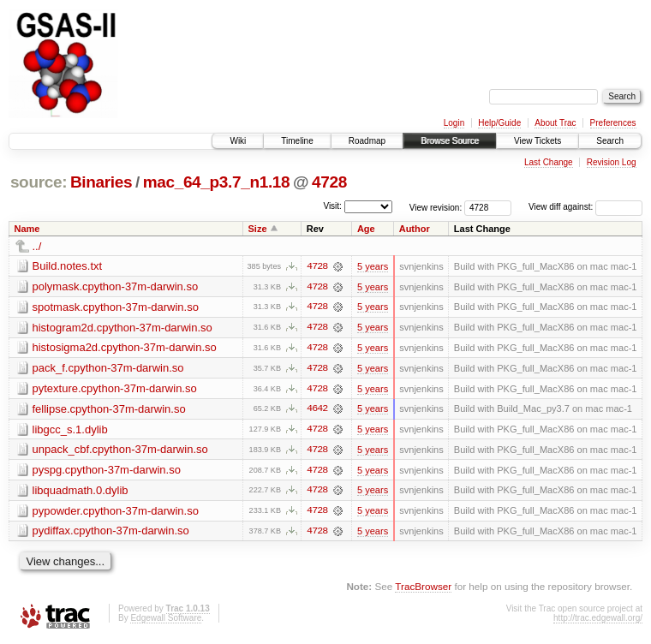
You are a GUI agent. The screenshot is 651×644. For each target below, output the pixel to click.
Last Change (549, 162)
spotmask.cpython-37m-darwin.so (116, 307)
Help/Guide (499, 123)
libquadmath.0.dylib (81, 492)
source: (39, 182)
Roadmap (367, 141)
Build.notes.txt (68, 266)
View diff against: (585, 207)
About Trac (555, 123)
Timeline (297, 141)
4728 (329, 182)
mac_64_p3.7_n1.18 (217, 182)
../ (37, 246)
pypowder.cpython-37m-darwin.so (116, 513)
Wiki (238, 141)
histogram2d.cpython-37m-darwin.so (122, 328)
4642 (317, 410)
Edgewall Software (166, 620)
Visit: (332, 206)
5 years (373, 266)
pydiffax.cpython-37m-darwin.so (111, 533)
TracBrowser (423, 589)
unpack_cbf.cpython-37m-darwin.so (120, 451)
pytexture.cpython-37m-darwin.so (115, 389)
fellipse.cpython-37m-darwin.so (109, 410)
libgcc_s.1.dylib (70, 430)
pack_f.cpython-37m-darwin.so (108, 369)
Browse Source (450, 141)
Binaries (101, 182)
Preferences (613, 123)
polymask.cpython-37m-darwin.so (116, 286)
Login (454, 123)
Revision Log (612, 162)
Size (258, 229)
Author (415, 229)
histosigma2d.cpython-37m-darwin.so (125, 348)
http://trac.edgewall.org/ (598, 620)
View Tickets (538, 141)
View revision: (436, 207)
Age (366, 229)
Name (27, 229)
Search (610, 141)
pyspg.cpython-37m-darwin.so (107, 471)
